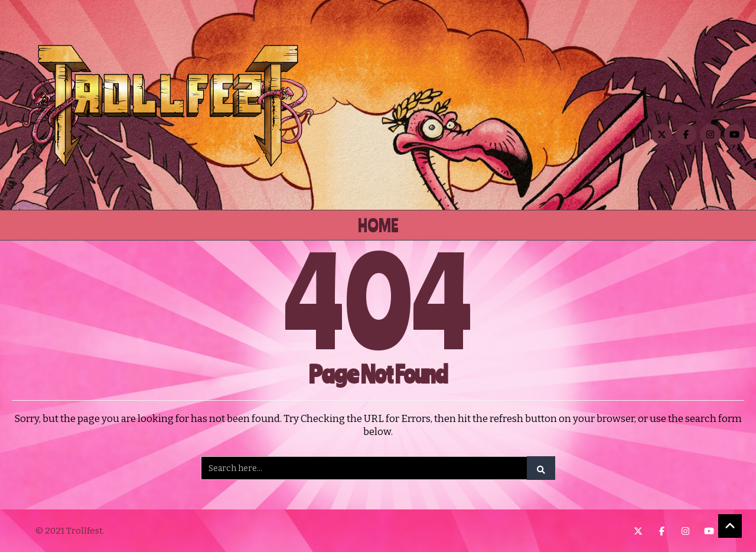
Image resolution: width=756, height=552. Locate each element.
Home (378, 225)
